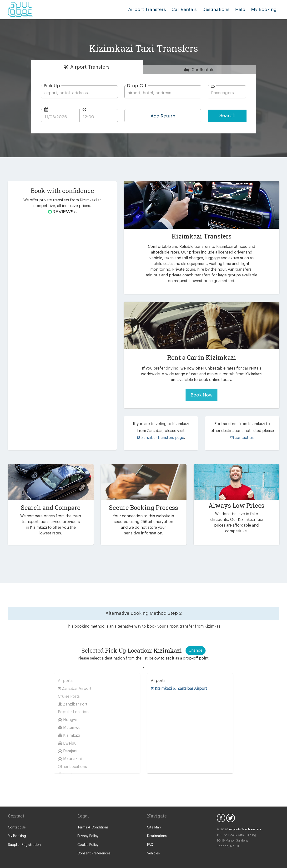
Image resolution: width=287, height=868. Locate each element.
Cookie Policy (88, 841)
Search (227, 116)
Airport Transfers (154, 9)
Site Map (154, 823)
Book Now (202, 395)
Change (196, 646)
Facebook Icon (221, 814)
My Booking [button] (264, 9)
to (179, 684)
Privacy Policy (88, 832)
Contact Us (16, 823)
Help (242, 9)
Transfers (90, 67)
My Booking (17, 832)
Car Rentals (189, 9)
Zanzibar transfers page (160, 438)
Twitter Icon (231, 814)
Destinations (219, 9)
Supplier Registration (23, 841)
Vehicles (153, 849)
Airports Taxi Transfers (243, 825)
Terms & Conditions (92, 823)
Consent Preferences (93, 849)
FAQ (151, 841)
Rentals (203, 70)
